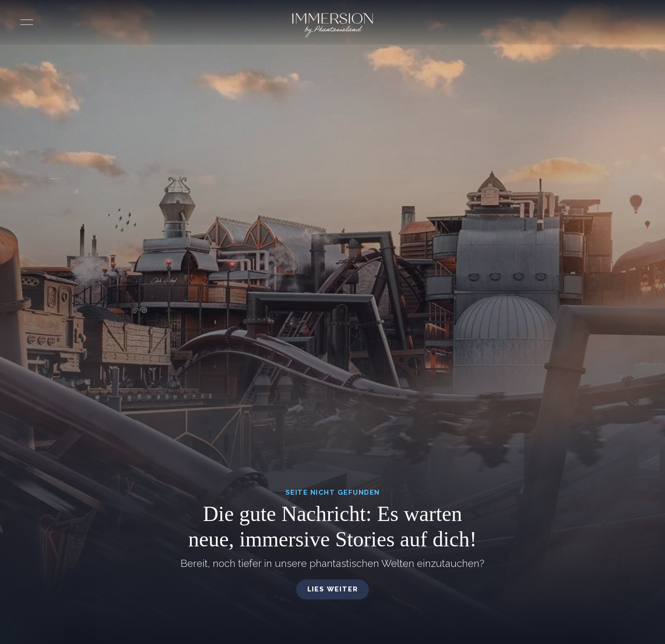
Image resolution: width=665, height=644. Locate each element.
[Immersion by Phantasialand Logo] (332, 25)
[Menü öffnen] (27, 22)
